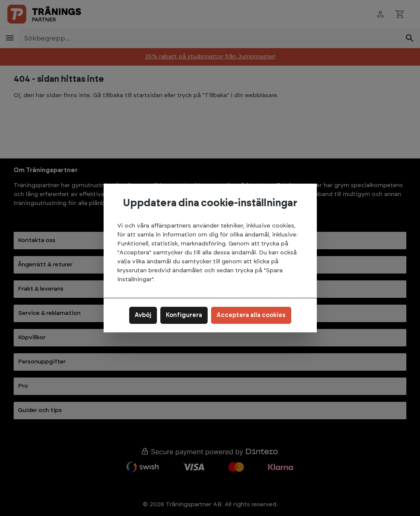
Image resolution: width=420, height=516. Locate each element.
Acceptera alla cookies (251, 315)
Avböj (143, 315)
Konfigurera (184, 315)
